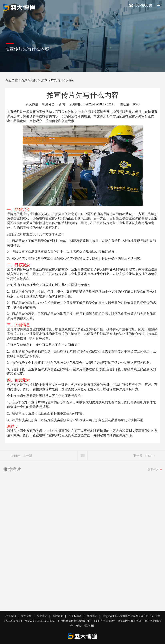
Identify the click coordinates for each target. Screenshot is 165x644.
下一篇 (138, 457)
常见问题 (26, 616)
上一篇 (27, 457)
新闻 (34, 80)
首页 (24, 80)
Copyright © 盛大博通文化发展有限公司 (126, 616)
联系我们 (11, 616)
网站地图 (89, 626)
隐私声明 (42, 616)
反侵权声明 (75, 616)
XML (78, 626)
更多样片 (153, 471)
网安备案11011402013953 (40, 621)
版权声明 (58, 616)
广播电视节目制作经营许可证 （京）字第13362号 (87, 621)
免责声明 (92, 616)
